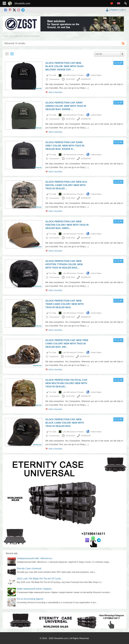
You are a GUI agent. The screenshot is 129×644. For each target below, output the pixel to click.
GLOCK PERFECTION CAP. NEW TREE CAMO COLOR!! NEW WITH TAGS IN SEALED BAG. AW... (67, 343)
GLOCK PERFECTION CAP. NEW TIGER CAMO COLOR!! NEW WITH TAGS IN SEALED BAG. (64, 304)
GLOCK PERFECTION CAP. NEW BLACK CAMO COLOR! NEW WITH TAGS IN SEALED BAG (65, 423)
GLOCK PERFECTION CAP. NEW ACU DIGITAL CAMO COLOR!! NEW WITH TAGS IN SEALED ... (66, 185)
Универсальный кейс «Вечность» (35, 558)
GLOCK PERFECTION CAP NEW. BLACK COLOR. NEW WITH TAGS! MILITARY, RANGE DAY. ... (65, 66)
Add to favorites (55, 92)
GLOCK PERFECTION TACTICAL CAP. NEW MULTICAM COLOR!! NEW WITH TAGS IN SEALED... (66, 383)
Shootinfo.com (22, 3)
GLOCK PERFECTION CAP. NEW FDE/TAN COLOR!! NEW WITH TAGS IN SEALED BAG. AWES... (67, 225)
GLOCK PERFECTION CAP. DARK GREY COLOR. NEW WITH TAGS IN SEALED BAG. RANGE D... (65, 146)
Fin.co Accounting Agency (30, 599)
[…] (87, 88)
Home (6, 36)
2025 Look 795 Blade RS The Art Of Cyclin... (40, 579)
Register (114, 10)
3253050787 (86, 79)
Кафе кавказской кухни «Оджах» (34, 589)
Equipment (54, 356)
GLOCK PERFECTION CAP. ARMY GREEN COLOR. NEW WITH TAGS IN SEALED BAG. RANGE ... (66, 106)
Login (122, 10)
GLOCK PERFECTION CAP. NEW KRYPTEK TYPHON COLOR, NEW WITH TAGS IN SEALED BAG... (64, 264)
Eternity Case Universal (29, 568)
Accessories (55, 79)
